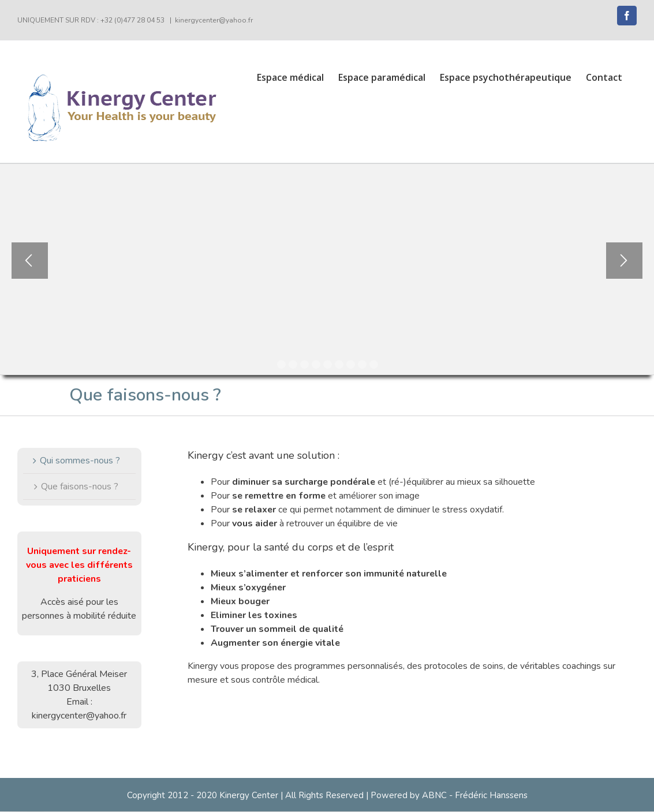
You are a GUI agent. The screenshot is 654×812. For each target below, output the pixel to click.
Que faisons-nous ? (80, 487)
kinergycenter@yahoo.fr (214, 20)
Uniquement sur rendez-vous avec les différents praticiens (79, 565)
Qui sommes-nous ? (80, 461)
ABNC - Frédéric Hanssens (475, 795)
